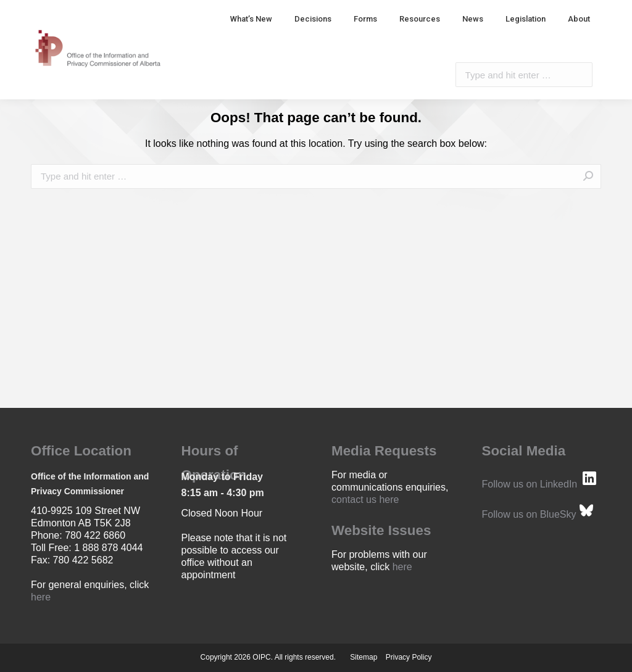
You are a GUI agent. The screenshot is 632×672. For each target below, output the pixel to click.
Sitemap (364, 657)
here (41, 597)
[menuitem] (251, 19)
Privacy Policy (409, 657)
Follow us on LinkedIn (530, 484)
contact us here (365, 500)
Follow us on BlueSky (529, 514)
